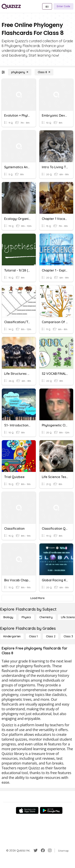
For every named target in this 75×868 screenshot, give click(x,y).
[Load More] (37, 598)
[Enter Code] (63, 6)
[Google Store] (51, 810)
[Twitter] (36, 850)
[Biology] (8, 617)
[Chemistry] (46, 617)
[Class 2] (51, 636)
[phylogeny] (20, 72)
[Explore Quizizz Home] (11, 6)
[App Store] (27, 810)
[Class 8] (44, 72)
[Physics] (26, 617)
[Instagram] (50, 850)
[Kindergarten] (12, 636)
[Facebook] (43, 850)
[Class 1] (33, 636)
